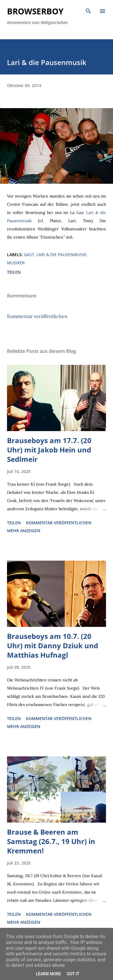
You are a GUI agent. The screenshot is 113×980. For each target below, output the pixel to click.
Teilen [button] (14, 272)
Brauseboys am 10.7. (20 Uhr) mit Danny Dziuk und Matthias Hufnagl (53, 645)
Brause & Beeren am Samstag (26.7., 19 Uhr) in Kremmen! (51, 841)
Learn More (48, 974)
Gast (29, 255)
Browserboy (35, 11)
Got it (73, 974)
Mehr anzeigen (24, 531)
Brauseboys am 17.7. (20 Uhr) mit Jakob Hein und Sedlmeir (49, 450)
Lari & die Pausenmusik (61, 255)
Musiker (16, 263)
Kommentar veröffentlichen (37, 316)
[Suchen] (88, 11)
